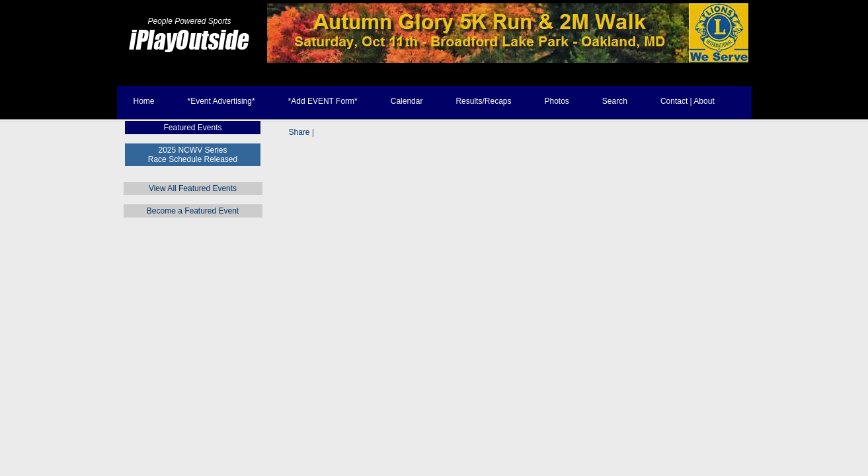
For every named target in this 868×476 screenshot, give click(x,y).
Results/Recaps (483, 101)
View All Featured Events (193, 188)
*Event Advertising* (221, 101)
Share (299, 132)
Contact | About (688, 101)
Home (144, 101)
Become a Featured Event (193, 211)
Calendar (407, 101)
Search (615, 101)
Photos (556, 101)
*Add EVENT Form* (323, 101)
